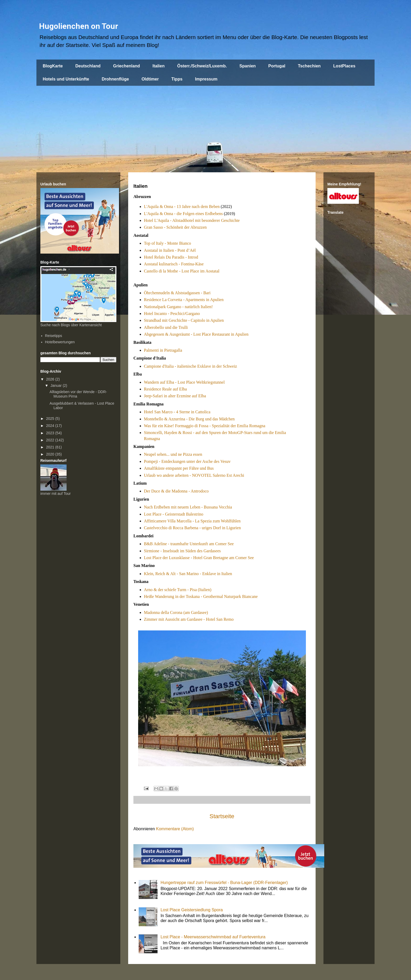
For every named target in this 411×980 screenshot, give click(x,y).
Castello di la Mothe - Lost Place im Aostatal (182, 271)
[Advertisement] (206, 125)
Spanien (247, 66)
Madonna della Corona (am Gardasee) (176, 612)
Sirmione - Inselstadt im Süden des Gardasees (182, 551)
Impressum (206, 79)
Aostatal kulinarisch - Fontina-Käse (174, 264)
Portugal (277, 66)
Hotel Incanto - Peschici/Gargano (172, 314)
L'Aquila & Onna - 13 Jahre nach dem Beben (182, 207)
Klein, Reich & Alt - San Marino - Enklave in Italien (188, 574)
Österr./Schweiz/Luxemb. (202, 66)
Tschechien (309, 66)
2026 (51, 379)
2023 (51, 433)
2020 (51, 454)
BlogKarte (53, 66)
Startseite (222, 816)
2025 (51, 419)
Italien (159, 66)
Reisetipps (54, 336)
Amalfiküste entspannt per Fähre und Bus (179, 468)
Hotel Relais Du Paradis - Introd (171, 257)
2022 (51, 440)
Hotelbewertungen (60, 342)
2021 (51, 447)
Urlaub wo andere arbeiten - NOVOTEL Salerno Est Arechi (194, 475)
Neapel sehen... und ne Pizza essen (173, 454)
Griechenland (126, 66)
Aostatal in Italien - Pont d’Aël (170, 250)
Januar (56, 385)
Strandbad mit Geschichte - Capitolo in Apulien (184, 320)
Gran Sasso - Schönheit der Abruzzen (175, 227)
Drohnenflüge (115, 79)
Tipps (177, 79)
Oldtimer (150, 79)
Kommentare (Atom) (175, 829)
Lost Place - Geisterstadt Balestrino (174, 514)
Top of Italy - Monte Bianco (167, 243)
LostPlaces (344, 66)
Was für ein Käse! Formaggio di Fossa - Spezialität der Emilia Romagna (205, 426)
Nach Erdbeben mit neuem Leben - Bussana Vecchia (188, 507)
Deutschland (88, 66)
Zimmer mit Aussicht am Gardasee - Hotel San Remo (189, 619)
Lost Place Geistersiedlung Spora (191, 910)
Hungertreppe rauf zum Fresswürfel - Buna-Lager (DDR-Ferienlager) (224, 883)
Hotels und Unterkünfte (66, 79)
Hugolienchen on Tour (79, 26)
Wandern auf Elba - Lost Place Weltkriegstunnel (184, 382)
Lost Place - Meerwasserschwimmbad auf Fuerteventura (213, 937)
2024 (51, 426)
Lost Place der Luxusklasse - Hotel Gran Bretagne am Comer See (199, 558)
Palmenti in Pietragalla (163, 350)
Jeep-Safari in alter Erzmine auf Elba (175, 396)
